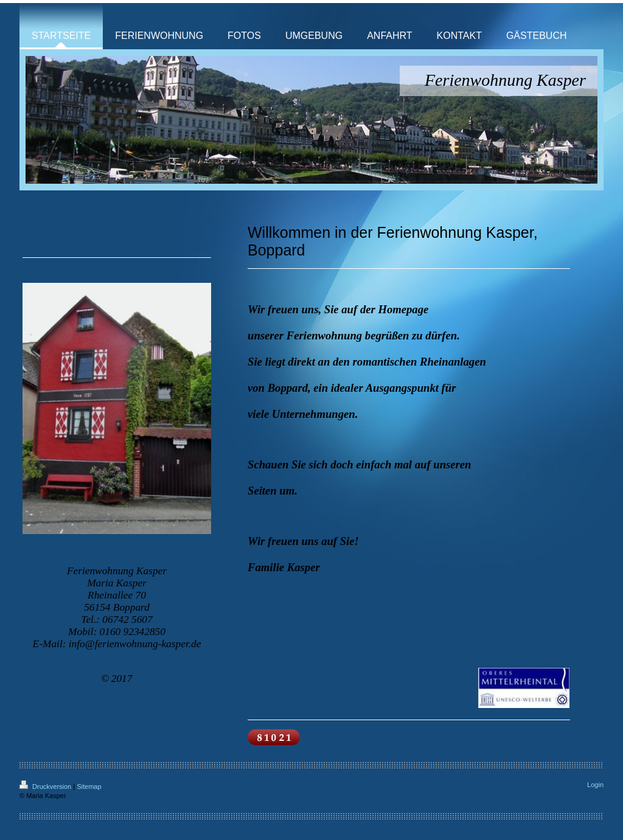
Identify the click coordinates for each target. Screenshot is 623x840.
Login (595, 785)
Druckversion (46, 786)
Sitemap (89, 786)
